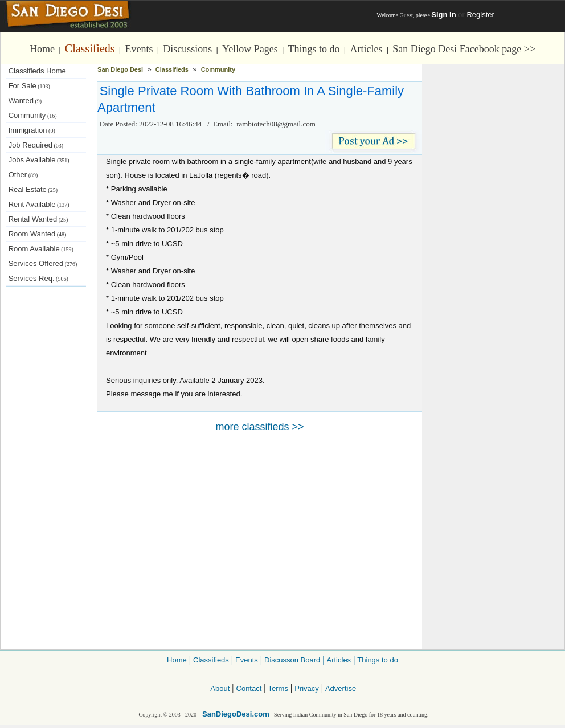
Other (23, 175)
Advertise (341, 688)
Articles (366, 49)
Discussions (187, 49)
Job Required (36, 145)
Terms (278, 688)
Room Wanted (38, 234)
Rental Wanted (38, 219)
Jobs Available (39, 160)
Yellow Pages (250, 49)
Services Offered (43, 263)
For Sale (29, 86)
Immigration (32, 130)
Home (42, 49)
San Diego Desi (120, 69)
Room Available (41, 249)
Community (33, 115)
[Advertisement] (46, 478)
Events (139, 49)
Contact (249, 688)
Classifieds (90, 48)
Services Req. (38, 278)
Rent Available (39, 204)
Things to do (314, 49)
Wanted (25, 101)
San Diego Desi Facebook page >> (464, 49)
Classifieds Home (37, 71)
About (220, 688)
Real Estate (33, 189)
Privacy (307, 688)
